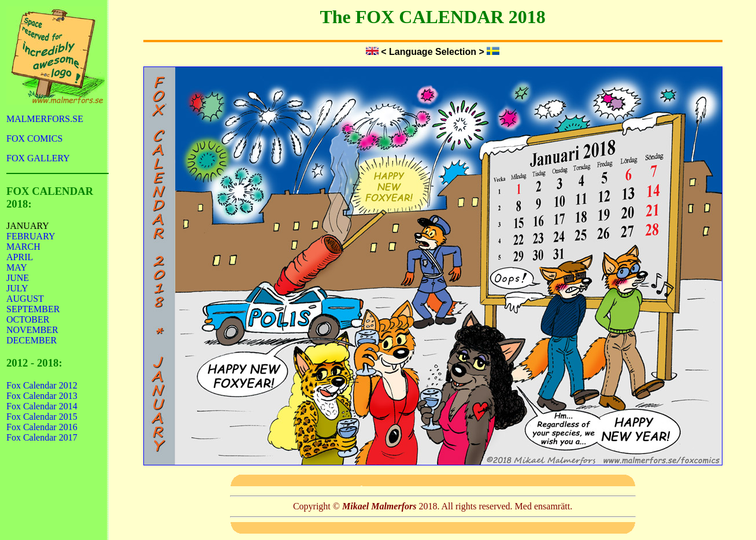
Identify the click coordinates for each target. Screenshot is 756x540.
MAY (17, 267)
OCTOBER (28, 319)
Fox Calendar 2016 (42, 427)
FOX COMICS (34, 138)
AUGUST (25, 299)
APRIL (20, 257)
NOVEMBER (32, 330)
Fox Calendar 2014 (42, 406)
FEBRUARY (31, 236)
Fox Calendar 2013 (42, 396)
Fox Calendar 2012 (42, 385)
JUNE (18, 278)
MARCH (23, 247)
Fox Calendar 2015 (42, 417)
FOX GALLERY (38, 158)
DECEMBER (31, 340)
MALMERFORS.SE (45, 119)
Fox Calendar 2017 (42, 437)
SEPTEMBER (33, 309)
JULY (17, 288)
